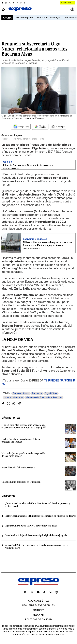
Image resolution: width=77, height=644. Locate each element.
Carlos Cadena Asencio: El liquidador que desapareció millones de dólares (40, 516)
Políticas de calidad (38, 619)
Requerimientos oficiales (38, 605)
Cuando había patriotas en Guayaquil (21, 482)
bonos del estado (14, 397)
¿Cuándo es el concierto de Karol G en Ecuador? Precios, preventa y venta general (37, 505)
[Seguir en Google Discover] (40, 127)
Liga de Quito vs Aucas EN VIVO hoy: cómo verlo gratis (31, 526)
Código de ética (39, 601)
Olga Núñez (51, 393)
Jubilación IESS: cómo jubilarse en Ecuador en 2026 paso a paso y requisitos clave (36, 546)
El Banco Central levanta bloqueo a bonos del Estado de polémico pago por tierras (48, 244)
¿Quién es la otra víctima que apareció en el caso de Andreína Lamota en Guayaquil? (24, 426)
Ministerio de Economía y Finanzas (44, 397)
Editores (39, 610)
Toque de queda (24, 18)
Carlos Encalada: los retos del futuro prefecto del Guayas (21, 440)
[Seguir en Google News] (21, 127)
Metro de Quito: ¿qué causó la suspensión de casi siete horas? (23, 454)
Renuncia (37, 393)
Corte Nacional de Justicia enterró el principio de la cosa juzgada (36, 535)
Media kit (39, 615)
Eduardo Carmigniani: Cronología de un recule (28, 165)
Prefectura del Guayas (49, 18)
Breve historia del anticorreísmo (18, 467)
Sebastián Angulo (12, 135)
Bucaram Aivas (21, 393)
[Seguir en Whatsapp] (58, 127)
